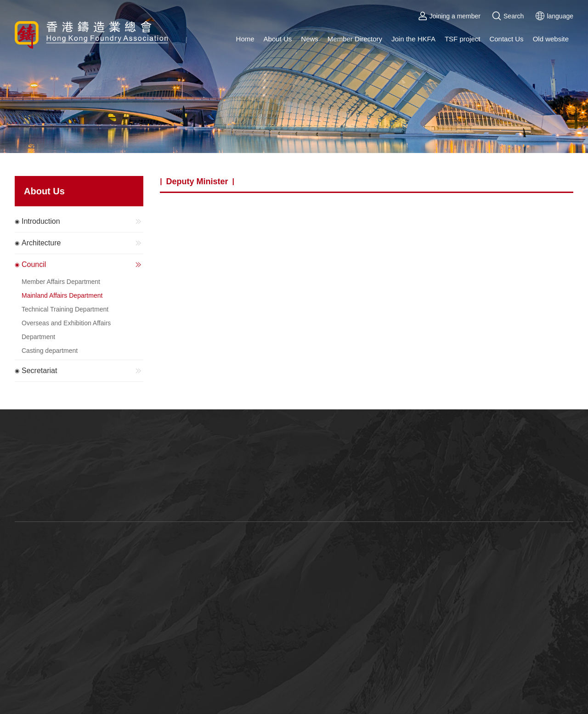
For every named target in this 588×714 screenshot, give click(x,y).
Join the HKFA (413, 39)
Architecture (82, 243)
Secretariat (82, 371)
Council (82, 265)
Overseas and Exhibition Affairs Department (66, 330)
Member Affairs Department (61, 282)
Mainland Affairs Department (62, 295)
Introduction (82, 221)
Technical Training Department (65, 309)
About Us (278, 39)
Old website (551, 39)
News (310, 39)
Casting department (50, 351)
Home (245, 39)
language (554, 16)
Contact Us (506, 39)
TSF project (463, 39)
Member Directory (355, 39)
